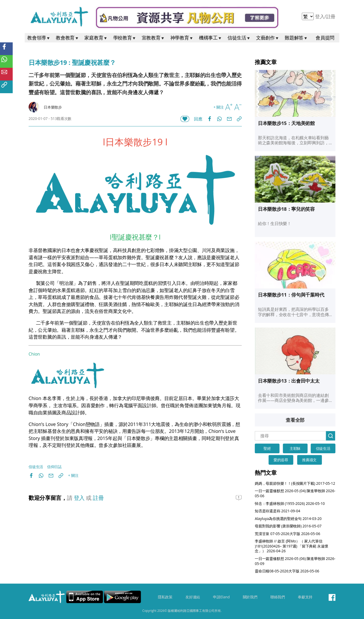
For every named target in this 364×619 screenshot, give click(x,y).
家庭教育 (96, 38)
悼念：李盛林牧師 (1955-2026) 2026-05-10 (290, 503)
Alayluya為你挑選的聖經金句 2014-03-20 (288, 519)
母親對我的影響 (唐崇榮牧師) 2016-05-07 (288, 526)
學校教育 (125, 38)
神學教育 (182, 38)
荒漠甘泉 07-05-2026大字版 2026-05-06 (287, 534)
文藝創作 (268, 38)
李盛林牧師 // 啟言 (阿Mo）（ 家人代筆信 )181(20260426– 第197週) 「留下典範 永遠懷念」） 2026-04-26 (292, 546)
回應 (198, 119)
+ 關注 (219, 107)
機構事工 (211, 38)
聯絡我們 (278, 597)
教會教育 (67, 38)
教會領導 (39, 38)
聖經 (267, 449)
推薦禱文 (309, 460)
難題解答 (296, 38)
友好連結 (193, 597)
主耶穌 (295, 449)
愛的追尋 (281, 460)
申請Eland (221, 597)
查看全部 (295, 420)
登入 (320, 16)
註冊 (331, 16)
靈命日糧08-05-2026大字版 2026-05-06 (287, 571)
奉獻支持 (305, 597)
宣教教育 (153, 38)
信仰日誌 (54, 467)
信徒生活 (239, 38)
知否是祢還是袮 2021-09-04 (277, 511)
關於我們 (250, 597)
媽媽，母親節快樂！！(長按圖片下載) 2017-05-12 (295, 483)
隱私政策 (165, 597)
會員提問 (325, 38)
